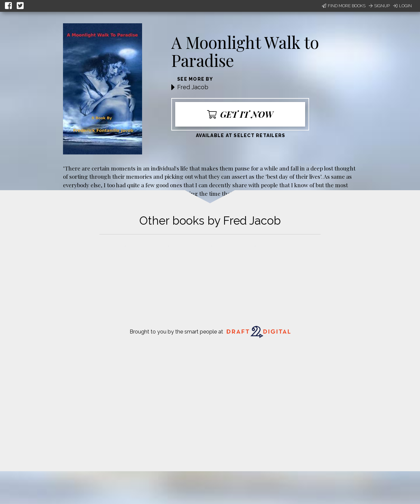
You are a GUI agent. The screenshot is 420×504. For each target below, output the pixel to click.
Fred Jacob (193, 87)
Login (402, 6)
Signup (379, 6)
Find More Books (344, 6)
